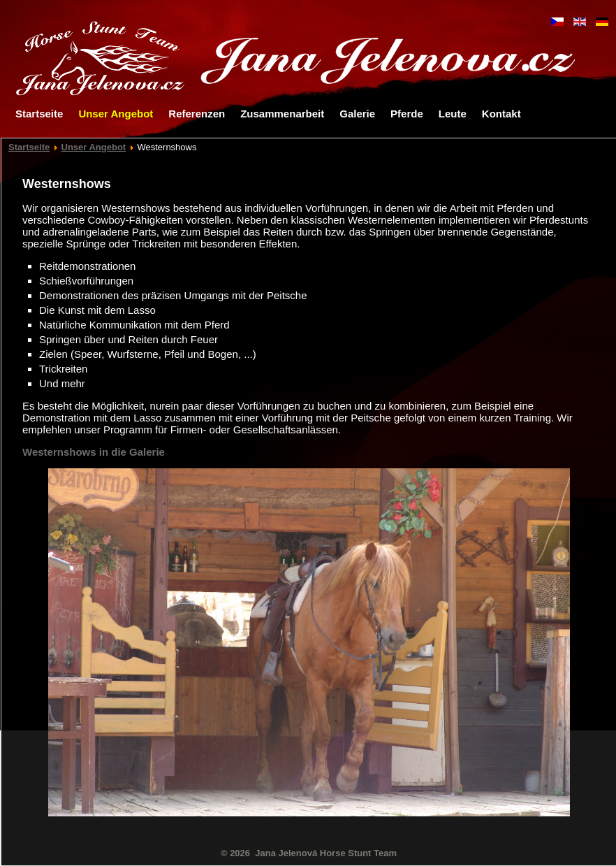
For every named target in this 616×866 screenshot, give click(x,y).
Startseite (39, 114)
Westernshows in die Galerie (94, 452)
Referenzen (197, 114)
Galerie (357, 114)
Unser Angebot (116, 114)
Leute (453, 114)
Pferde (407, 114)
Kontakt (501, 114)
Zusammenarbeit (282, 114)
